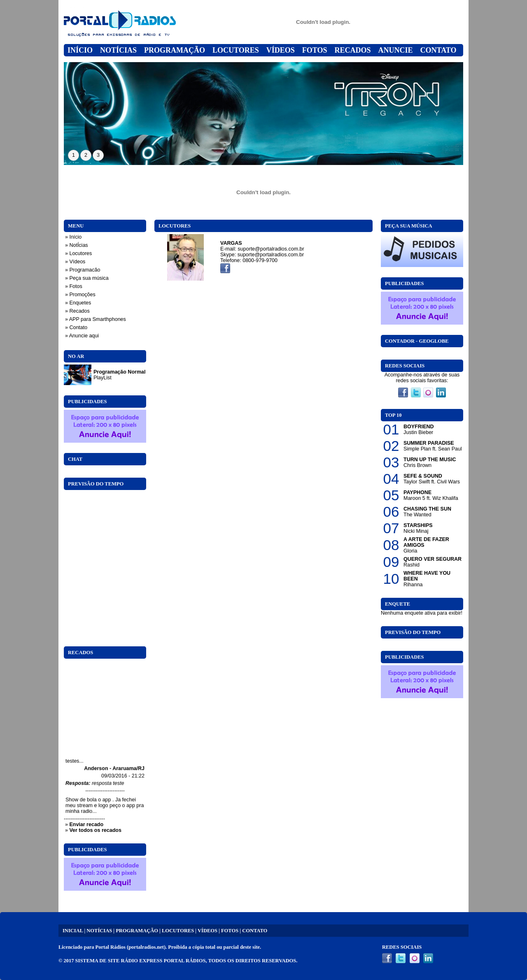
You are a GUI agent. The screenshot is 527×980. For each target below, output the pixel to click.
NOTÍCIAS (99, 931)
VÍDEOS (208, 931)
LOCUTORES (178, 931)
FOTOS (230, 931)
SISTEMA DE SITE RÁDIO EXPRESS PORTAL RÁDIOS (141, 961)
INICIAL (73, 931)
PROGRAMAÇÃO (137, 931)
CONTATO (255, 931)
